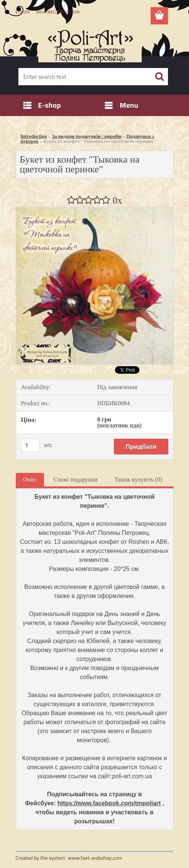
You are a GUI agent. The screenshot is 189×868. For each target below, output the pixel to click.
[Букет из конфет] (95, 210)
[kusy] (30, 445)
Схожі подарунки (75, 479)
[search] (159, 77)
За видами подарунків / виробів (87, 136)
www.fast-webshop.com (95, 858)
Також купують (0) (138, 479)
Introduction (34, 136)
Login (23, 12)
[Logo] (90, 44)
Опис (30, 479)
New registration (58, 12)
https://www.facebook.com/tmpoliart (109, 803)
